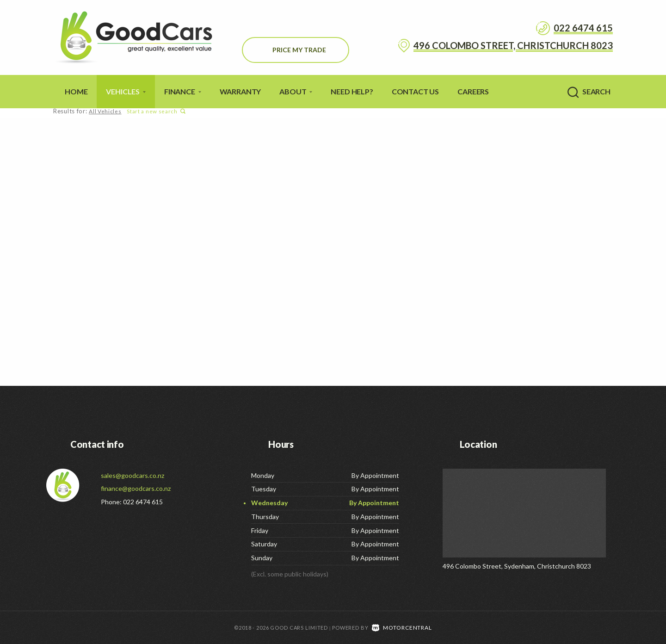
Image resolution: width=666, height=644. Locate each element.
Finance (183, 91)
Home (76, 91)
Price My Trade (299, 50)
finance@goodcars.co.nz (136, 488)
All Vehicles (105, 111)
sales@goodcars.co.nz (133, 475)
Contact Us (415, 91)
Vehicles (126, 91)
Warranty (240, 91)
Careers (473, 91)
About (296, 91)
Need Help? (352, 91)
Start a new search (155, 111)
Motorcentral (402, 627)
